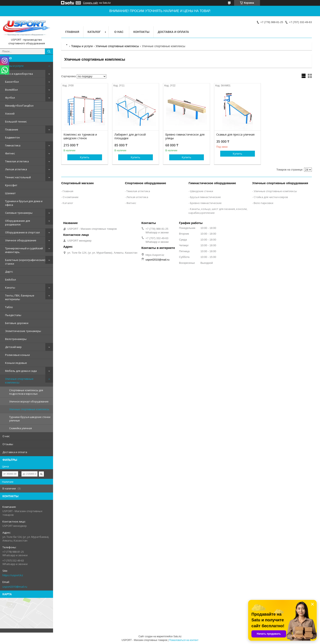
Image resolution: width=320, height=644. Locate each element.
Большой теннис (16, 121)
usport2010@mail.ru (15, 587)
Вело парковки (263, 203)
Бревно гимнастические (206, 203)
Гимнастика (13, 145)
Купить (85, 157)
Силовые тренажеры (19, 213)
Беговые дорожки (17, 323)
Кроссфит (11, 185)
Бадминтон (12, 137)
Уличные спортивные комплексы (19, 381)
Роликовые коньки (17, 355)
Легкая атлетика (16, 169)
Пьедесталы (13, 315)
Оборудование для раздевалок (18, 223)
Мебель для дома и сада (21, 371)
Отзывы (8, 444)
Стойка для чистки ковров (271, 197)
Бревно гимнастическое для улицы (185, 136)
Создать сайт (91, 3)
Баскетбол (12, 82)
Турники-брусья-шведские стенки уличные (30, 419)
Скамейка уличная (21, 428)
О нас (6, 436)
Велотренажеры (16, 339)
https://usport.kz (13, 575)
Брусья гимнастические (205, 197)
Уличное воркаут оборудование (29, 402)
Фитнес (10, 153)
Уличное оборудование (21, 240)
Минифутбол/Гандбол (19, 106)
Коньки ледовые (16, 363)
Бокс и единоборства (19, 74)
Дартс (9, 272)
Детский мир (13, 347)
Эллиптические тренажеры (23, 331)
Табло (9, 307)
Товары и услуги (13, 66)
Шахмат (10, 193)
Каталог (94, 32)
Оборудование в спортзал (22, 232)
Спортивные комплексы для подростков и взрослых (26, 392)
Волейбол (11, 90)
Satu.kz (177, 636)
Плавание (12, 129)
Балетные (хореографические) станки (25, 262)
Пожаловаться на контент (184, 640)
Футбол (10, 98)
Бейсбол (11, 280)
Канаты (10, 287)
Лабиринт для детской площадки (130, 136)
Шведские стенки (202, 191)
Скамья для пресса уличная (235, 135)
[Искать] (49, 51)
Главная (72, 32)
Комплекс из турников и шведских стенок (80, 136)
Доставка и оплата (15, 452)
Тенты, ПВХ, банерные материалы (20, 297)
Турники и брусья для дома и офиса (24, 203)
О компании (71, 197)
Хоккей (10, 114)
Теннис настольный (18, 177)
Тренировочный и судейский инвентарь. (24, 250)
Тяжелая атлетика (17, 161)
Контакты (141, 32)
